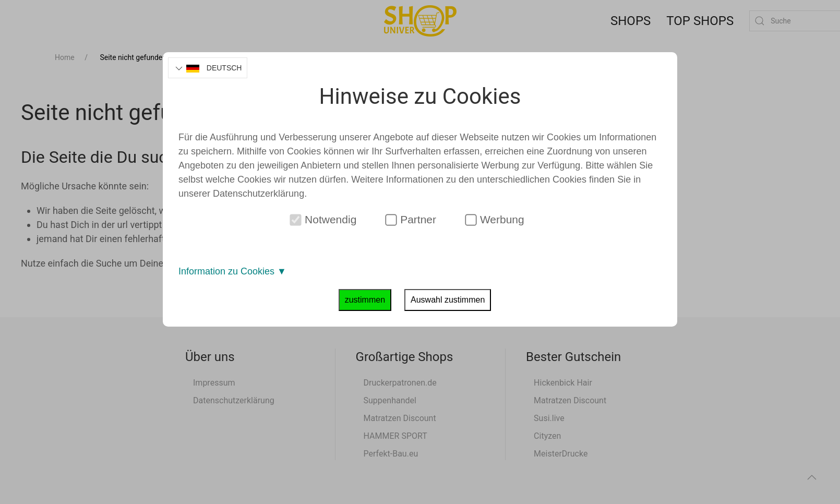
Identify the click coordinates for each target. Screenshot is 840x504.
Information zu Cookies (232, 271)
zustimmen (365, 300)
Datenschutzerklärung (259, 194)
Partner (411, 220)
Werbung (495, 220)
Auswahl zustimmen (448, 300)
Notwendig (323, 220)
